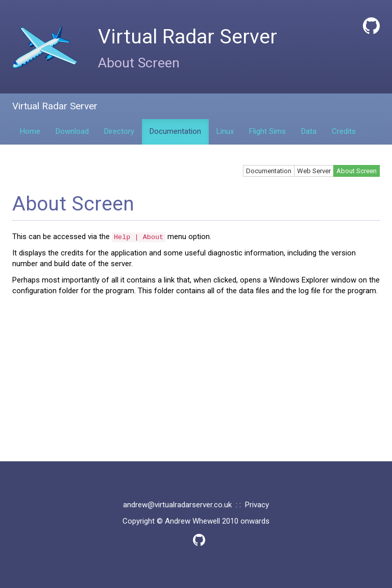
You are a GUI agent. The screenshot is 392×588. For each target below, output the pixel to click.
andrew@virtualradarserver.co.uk (177, 505)
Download (72, 131)
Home (30, 131)
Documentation (175, 131)
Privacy (257, 505)
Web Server (314, 171)
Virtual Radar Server (55, 106)
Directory (119, 131)
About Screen (357, 171)
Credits (344, 131)
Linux (225, 131)
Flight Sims (267, 131)
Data (309, 131)
